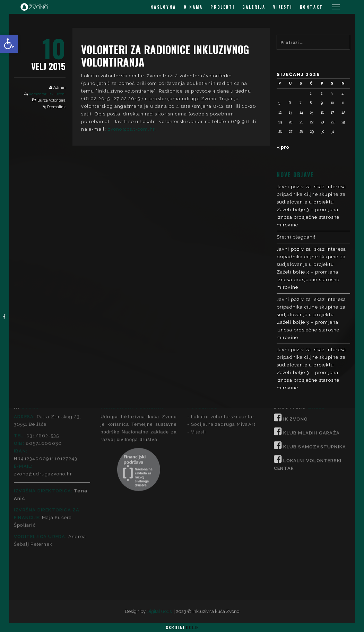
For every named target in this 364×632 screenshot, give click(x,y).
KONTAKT (311, 7)
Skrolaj (182, 627)
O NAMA (193, 7)
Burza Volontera (51, 100)
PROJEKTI (223, 7)
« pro (283, 147)
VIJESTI (283, 7)
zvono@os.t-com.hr (131, 129)
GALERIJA (254, 7)
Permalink (56, 107)
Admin (59, 88)
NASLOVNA (163, 7)
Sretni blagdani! (296, 237)
